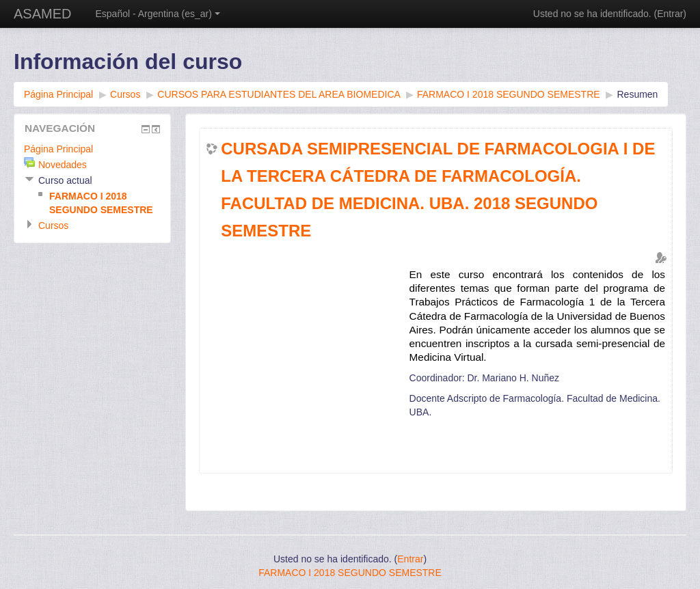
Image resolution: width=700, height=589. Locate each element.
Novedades (63, 165)
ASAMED (42, 14)
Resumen (637, 94)
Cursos (125, 94)
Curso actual (65, 180)
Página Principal (58, 94)
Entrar (670, 14)
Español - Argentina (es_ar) (157, 14)
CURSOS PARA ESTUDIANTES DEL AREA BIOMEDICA (279, 94)
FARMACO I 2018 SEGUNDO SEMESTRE (509, 94)
